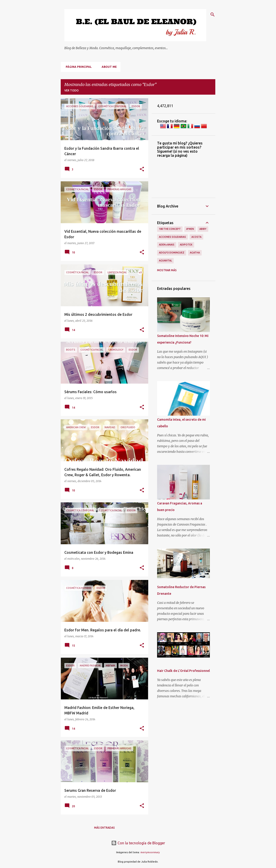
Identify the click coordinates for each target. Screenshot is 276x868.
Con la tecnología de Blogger (138, 843)
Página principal (77, 67)
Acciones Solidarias (172, 237)
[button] (142, 169)
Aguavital (165, 261)
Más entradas (104, 828)
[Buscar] (213, 15)
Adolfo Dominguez (172, 253)
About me (108, 67)
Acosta (196, 237)
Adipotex (186, 245)
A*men (190, 229)
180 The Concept (170, 229)
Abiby (203, 229)
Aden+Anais (167, 245)
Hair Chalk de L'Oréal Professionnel (183, 671)
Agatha (195, 253)
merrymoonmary (150, 852)
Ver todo (72, 90)
